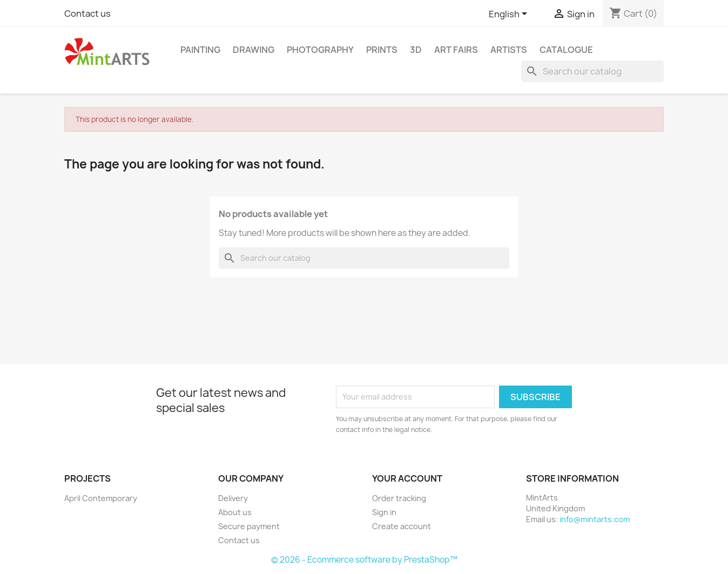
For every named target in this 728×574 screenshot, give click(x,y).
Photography (320, 50)
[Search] (592, 71)
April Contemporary (101, 498)
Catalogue (566, 50)
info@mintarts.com (595, 519)
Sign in (384, 512)
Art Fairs (456, 50)
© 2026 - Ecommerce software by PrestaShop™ (364, 560)
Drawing (254, 50)
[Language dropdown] (510, 15)
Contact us (87, 13)
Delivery (233, 498)
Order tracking (399, 498)
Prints (382, 50)
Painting (200, 50)
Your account (407, 478)
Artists (509, 50)
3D (416, 50)
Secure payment (249, 526)
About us (235, 512)
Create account (402, 526)
